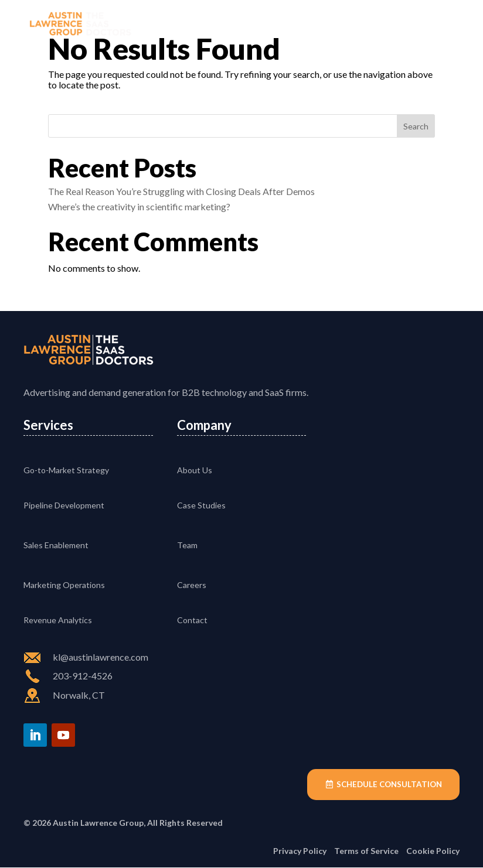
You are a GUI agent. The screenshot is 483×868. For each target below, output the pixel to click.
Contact (192, 620)
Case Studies (201, 505)
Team (187, 545)
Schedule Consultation (387, 785)
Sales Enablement (56, 545)
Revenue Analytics (58, 620)
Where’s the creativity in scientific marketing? (139, 206)
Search (416, 126)
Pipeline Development (64, 505)
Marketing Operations (64, 585)
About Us (195, 470)
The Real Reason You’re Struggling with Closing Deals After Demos (181, 191)
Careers (192, 585)
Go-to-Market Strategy (66, 470)
